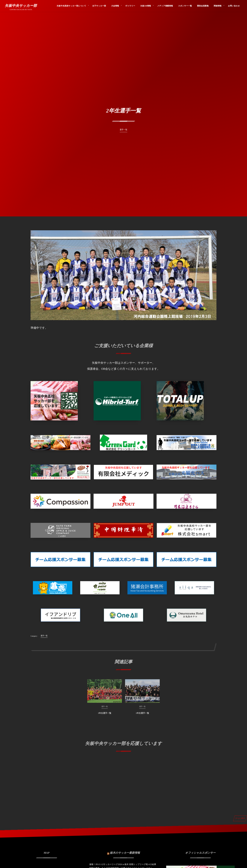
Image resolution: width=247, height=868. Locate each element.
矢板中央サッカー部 (21, 6)
